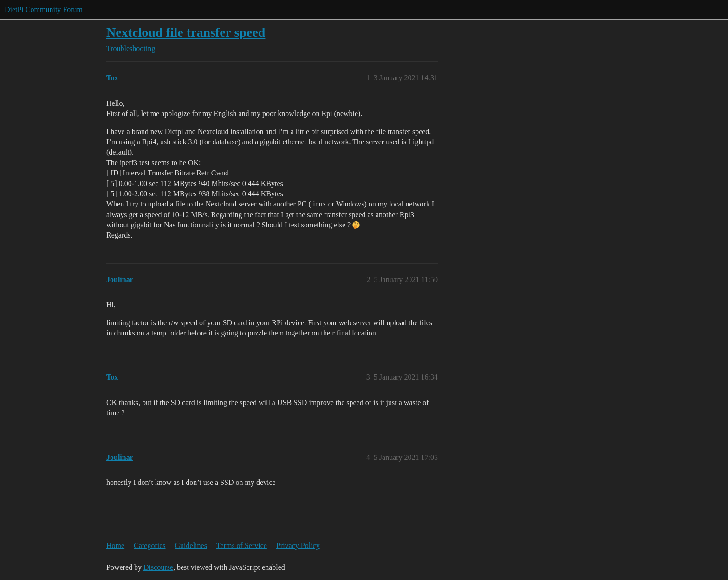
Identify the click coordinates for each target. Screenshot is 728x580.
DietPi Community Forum (44, 10)
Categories (149, 545)
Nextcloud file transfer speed (186, 32)
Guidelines (191, 545)
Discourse (158, 567)
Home (115, 545)
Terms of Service (242, 545)
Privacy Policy (298, 545)
